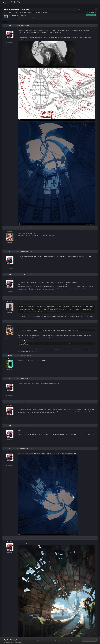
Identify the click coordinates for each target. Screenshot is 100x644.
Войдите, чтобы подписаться (79, 15)
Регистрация (25, 9)
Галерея (57, 2)
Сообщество (48, 2)
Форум (64, 2)
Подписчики (90, 15)
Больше (94, 2)
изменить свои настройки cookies (52, 641)
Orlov (13, 17)
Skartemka (10, 298)
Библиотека (79, 2)
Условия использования (17, 642)
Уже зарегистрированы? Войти (12, 9)
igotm (10, 355)
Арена (71, 2)
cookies (28, 641)
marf (10, 228)
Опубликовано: (24, 26)
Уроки (87, 2)
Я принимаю (89, 640)
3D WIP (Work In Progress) (30, 17)
